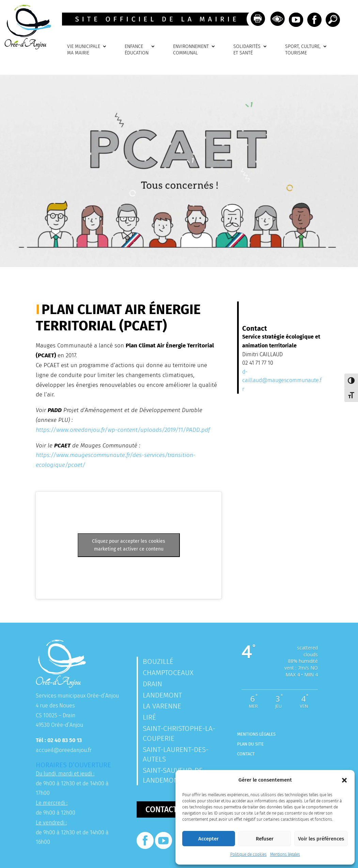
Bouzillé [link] (158, 661)
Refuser (265, 839)
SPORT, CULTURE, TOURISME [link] (303, 50)
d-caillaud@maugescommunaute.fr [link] (282, 380)
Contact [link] (246, 754)
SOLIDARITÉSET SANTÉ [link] (247, 50)
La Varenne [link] (162, 706)
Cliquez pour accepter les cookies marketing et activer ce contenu (129, 545)
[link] (26, 47)
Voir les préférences (321, 839)
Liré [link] (149, 717)
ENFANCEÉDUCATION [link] (137, 50)
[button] (344, 780)
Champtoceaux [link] (168, 673)
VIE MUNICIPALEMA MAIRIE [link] (84, 50)
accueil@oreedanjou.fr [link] (64, 750)
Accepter (208, 839)
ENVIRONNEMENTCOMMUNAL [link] (191, 50)
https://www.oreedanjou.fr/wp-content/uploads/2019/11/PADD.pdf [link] (123, 430)
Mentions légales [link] (285, 854)
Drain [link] (152, 684)
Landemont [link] (162, 695)
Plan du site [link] (250, 744)
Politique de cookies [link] (248, 854)
